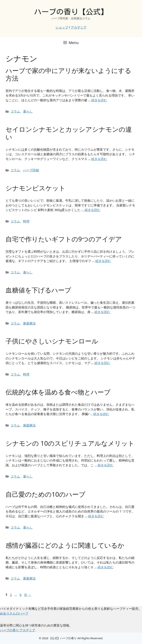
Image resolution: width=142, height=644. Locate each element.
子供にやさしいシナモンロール (52, 341)
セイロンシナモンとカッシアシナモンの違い (69, 133)
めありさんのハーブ (14, 613)
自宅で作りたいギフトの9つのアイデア (64, 239)
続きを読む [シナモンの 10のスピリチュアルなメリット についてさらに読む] (105, 465)
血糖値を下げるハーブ (38, 290)
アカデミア (79, 27)
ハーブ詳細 (31, 170)
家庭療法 (29, 323)
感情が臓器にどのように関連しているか (65, 545)
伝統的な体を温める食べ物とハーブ (58, 392)
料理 (26, 221)
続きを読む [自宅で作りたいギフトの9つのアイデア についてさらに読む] (103, 261)
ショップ (62, 27)
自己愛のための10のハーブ (45, 494)
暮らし (28, 111)
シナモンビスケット (35, 188)
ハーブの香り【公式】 (71, 12)
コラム (15, 111)
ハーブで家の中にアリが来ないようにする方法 (68, 74)
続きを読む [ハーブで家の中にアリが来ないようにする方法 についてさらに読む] (99, 100)
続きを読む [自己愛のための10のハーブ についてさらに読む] (96, 516)
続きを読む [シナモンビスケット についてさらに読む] (93, 210)
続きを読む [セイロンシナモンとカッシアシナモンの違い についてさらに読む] (99, 159)
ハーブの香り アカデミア (18, 630)
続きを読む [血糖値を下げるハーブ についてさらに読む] (102, 312)
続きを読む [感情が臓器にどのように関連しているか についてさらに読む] (105, 567)
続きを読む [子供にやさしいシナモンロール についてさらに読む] (102, 363)
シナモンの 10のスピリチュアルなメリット (70, 443)
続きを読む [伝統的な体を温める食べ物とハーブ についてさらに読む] (101, 414)
